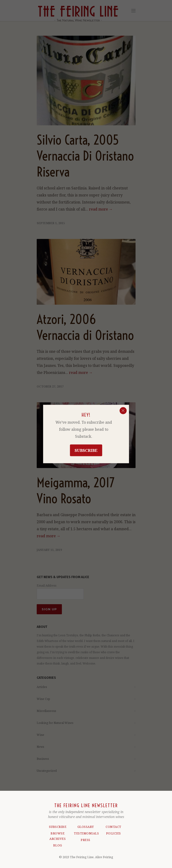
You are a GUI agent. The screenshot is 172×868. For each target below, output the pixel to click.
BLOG (58, 845)
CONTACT (114, 826)
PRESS (86, 839)
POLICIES (114, 833)
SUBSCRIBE (58, 826)
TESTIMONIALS (86, 833)
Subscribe (86, 450)
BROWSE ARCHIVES (58, 835)
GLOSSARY (86, 826)
